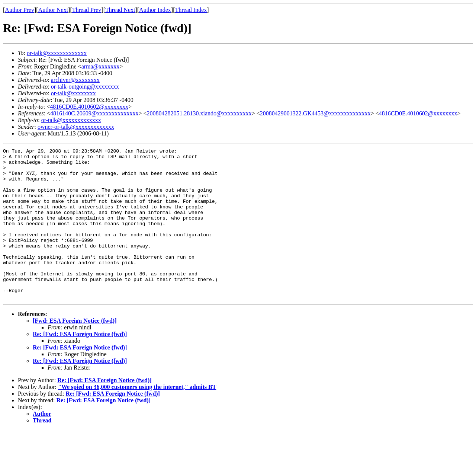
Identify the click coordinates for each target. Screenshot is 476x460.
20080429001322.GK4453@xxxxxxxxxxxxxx (315, 113)
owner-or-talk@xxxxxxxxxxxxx (76, 127)
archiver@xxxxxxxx (75, 80)
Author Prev (20, 10)
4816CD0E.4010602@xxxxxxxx (89, 107)
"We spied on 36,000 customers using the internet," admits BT (137, 417)
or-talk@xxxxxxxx (73, 93)
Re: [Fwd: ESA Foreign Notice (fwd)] (80, 364)
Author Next (53, 10)
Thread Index (191, 10)
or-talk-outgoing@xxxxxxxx (85, 87)
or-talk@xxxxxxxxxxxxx (57, 53)
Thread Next (120, 10)
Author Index (155, 10)
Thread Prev (87, 10)
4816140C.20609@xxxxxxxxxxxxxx (94, 113)
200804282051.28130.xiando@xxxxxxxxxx (199, 113)
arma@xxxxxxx (101, 66)
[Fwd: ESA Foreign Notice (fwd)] (75, 351)
